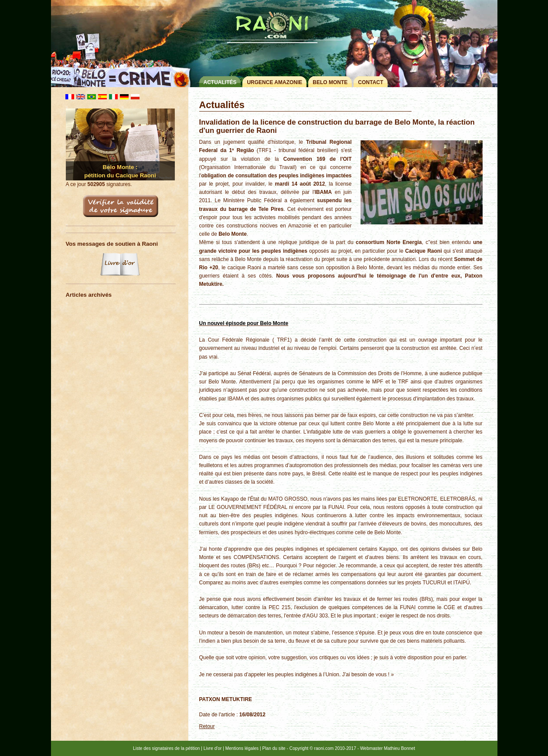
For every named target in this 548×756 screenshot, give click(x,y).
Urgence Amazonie (274, 82)
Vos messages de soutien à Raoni (112, 244)
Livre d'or (213, 748)
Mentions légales (242, 748)
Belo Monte (330, 82)
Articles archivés (89, 295)
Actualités (220, 82)
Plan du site (274, 748)
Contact (371, 82)
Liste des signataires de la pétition (166, 748)
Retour (207, 726)
